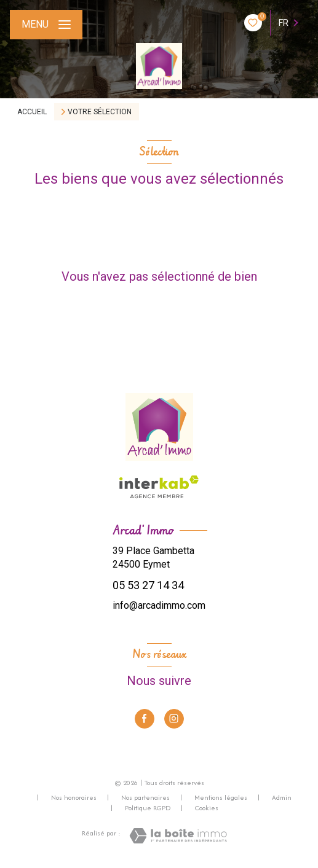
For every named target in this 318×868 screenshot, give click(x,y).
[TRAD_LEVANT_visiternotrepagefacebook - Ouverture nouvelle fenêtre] (145, 719)
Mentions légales (221, 797)
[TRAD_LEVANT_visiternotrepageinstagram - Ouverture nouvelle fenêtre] (174, 719)
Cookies (207, 808)
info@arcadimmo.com (159, 605)
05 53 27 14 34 (148, 585)
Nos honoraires (74, 797)
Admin (282, 797)
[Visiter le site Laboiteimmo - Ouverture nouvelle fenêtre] (178, 836)
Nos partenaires (145, 797)
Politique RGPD (148, 808)
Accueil (32, 112)
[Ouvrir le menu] (46, 25)
